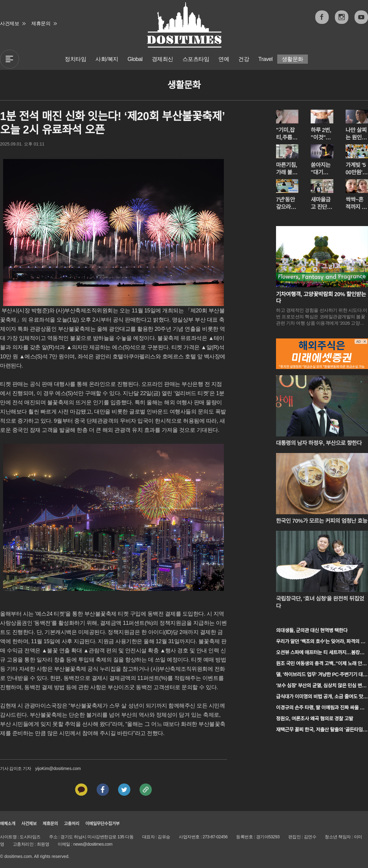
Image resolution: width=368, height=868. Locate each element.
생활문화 (293, 59)
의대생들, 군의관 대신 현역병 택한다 (312, 630)
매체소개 (8, 824)
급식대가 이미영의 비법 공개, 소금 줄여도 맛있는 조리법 (322, 697)
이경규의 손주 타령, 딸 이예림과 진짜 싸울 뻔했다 (320, 708)
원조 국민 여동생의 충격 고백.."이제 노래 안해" (319, 664)
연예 (224, 59)
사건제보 (10, 23)
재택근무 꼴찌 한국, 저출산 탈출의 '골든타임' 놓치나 (320, 730)
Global (135, 59)
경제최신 (163, 59)
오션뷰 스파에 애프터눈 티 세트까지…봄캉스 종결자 (320, 653)
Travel (265, 59)
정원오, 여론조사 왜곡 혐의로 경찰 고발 (314, 719)
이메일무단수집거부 (102, 824)
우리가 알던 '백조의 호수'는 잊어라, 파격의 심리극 (320, 642)
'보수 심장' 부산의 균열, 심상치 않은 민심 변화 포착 (321, 686)
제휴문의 (41, 23)
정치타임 (75, 59)
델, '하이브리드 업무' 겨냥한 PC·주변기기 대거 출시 (322, 675)
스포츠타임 (196, 59)
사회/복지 (107, 59)
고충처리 (72, 824)
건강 (244, 59)
